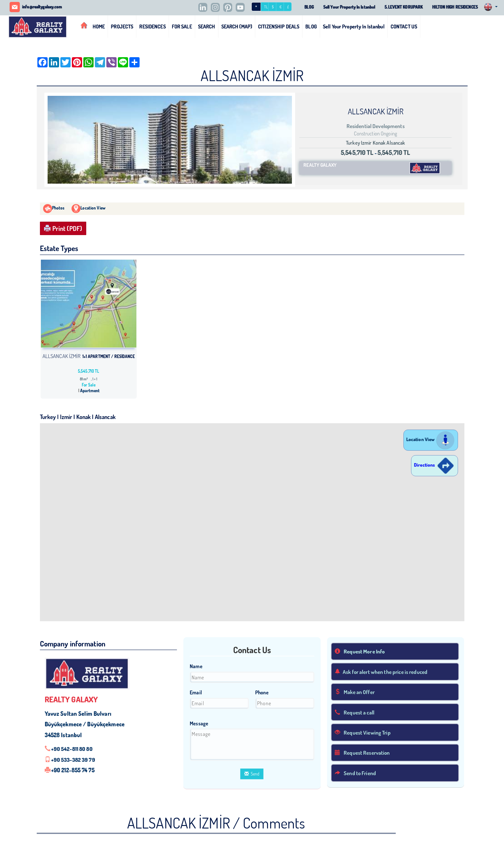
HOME (99, 26)
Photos (54, 208)
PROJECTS (122, 26)
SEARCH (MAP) (237, 26)
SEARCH (207, 26)
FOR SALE (182, 26)
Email (196, 692)
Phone (262, 692)
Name (196, 666)
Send (252, 774)
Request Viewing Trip (364, 733)
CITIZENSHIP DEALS (279, 26)
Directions (434, 465)
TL (254, 7)
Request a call (356, 713)
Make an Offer (356, 692)
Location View (431, 439)
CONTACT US (404, 26)
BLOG (297, 7)
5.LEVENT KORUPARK (398, 7)
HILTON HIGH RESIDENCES (453, 7)
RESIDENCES (152, 26)
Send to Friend (357, 774)
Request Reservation (364, 753)
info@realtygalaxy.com (44, 7)
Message (199, 723)
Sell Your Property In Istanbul (340, 7)
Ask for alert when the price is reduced (385, 672)
